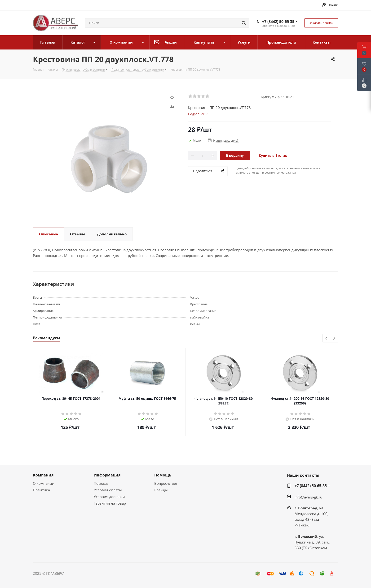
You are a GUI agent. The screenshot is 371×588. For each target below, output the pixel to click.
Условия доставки (109, 497)
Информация (107, 475)
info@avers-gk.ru (308, 497)
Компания (43, 475)
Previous (327, 339)
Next (334, 339)
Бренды (161, 490)
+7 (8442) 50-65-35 (278, 22)
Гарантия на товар (110, 503)
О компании (44, 483)
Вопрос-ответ (166, 483)
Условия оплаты (108, 490)
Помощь (101, 483)
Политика (41, 490)
